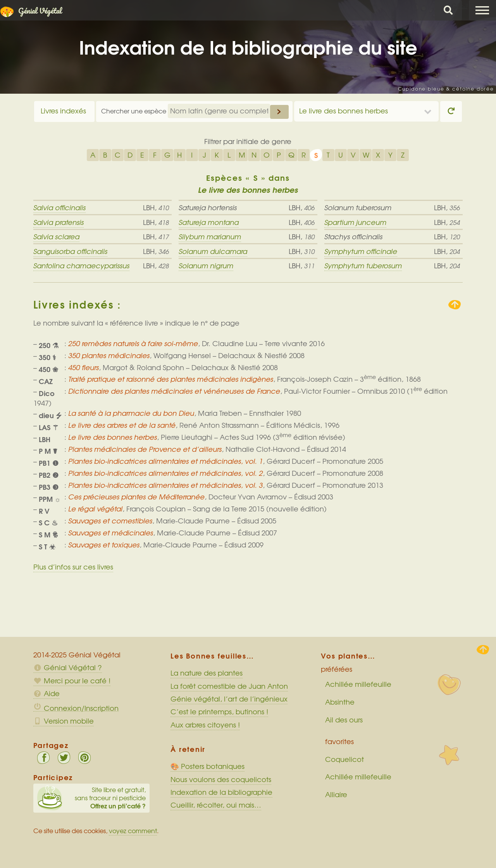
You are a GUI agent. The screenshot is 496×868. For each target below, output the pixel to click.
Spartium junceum (355, 222)
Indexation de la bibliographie (221, 792)
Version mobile (64, 721)
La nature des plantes (207, 673)
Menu (482, 10)
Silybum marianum (210, 237)
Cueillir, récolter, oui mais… (216, 805)
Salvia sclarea (56, 237)
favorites (339, 741)
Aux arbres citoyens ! (205, 725)
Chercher (448, 10)
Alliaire (336, 794)
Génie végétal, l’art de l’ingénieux (229, 699)
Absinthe (340, 702)
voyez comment (133, 831)
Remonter (455, 305)
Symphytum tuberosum (363, 266)
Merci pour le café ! (72, 681)
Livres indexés (63, 111)
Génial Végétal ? (68, 667)
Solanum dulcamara (213, 251)
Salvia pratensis (59, 222)
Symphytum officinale (361, 251)
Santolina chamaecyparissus (81, 266)
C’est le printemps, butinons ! (219, 712)
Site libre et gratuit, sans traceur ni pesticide (91, 798)
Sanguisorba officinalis (70, 251)
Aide (46, 693)
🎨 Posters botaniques (208, 766)
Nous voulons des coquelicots (221, 779)
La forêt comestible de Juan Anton (229, 686)
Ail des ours (344, 720)
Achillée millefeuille (358, 684)
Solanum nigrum (206, 266)
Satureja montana (209, 222)
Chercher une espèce (134, 111)
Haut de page (483, 650)
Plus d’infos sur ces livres (73, 567)
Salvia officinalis (59, 208)
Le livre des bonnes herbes (344, 111)
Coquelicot (344, 759)
